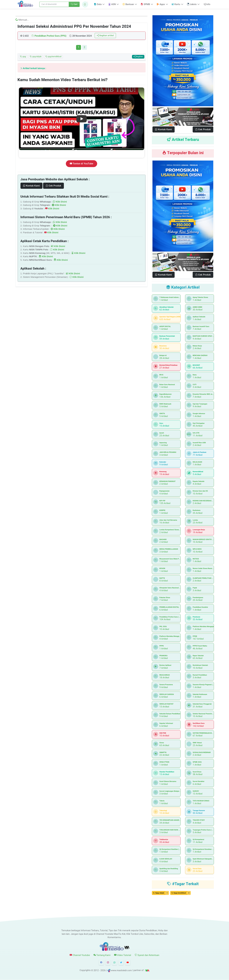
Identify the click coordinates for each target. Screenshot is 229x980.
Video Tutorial (123, 955)
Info (207, 4)
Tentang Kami (102, 955)
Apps (161, 4)
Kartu (176, 4)
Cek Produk (53, 186)
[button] (85, 4)
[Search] (54, 4)
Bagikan (138, 57)
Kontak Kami (31, 186)
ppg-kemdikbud (53, 57)
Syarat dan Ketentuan (147, 955)
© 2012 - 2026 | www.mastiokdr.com (112, 970)
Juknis (192, 4)
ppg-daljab (36, 57)
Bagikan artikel (105, 35)
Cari (74, 4)
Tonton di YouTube (82, 164)
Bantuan (128, 4)
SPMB (145, 4)
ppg (23, 57)
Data (98, 4)
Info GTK (189, 434)
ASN (112, 4)
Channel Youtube (80, 955)
